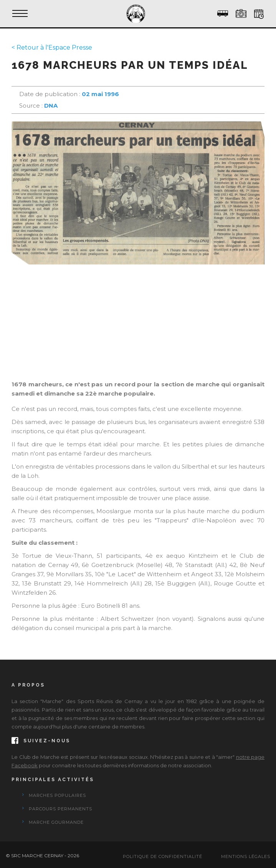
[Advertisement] (138, 326)
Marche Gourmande (56, 822)
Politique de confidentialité (163, 856)
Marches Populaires (57, 795)
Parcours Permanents (60, 809)
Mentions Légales (246, 856)
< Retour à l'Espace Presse (52, 47)
